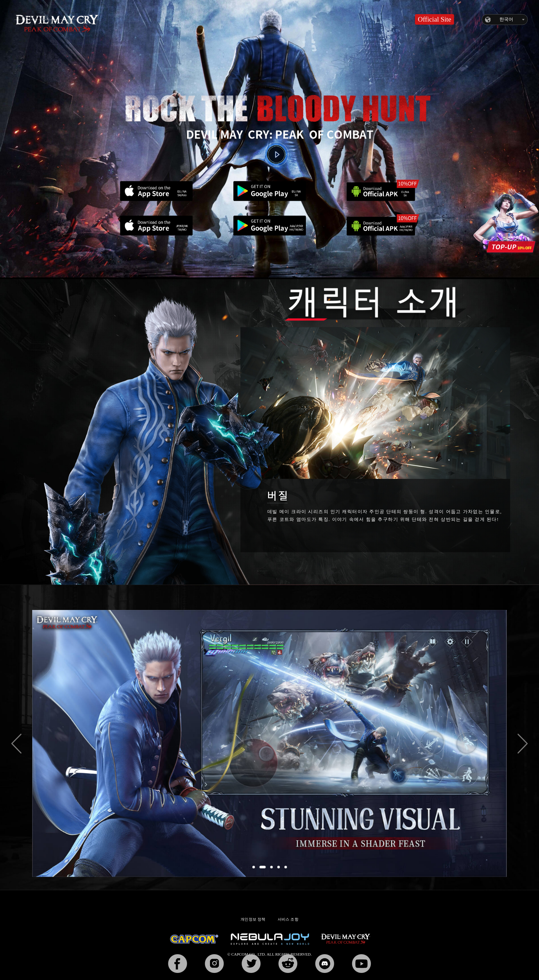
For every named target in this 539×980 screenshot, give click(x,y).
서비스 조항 (288, 920)
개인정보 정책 (253, 920)
